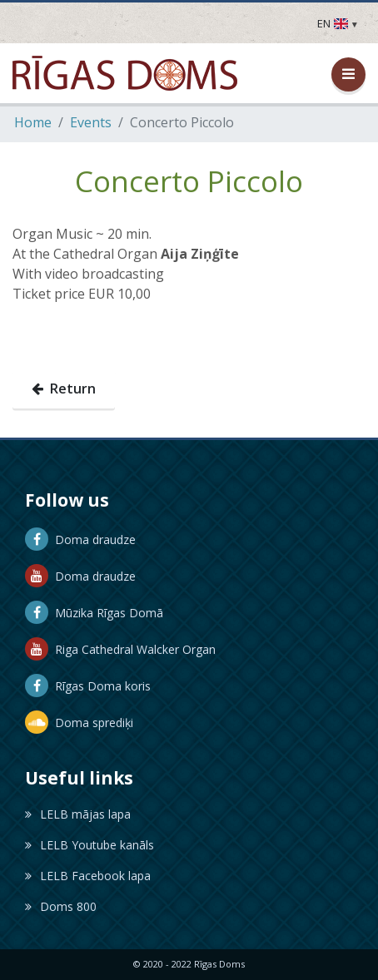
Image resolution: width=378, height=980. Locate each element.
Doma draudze (80, 539)
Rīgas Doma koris (88, 686)
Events (91, 122)
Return (64, 389)
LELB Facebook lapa (88, 876)
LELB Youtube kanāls (90, 845)
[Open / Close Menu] (348, 74)
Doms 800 (61, 906)
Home (33, 122)
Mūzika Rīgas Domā (94, 613)
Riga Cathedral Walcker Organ (120, 649)
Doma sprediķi (79, 723)
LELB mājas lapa (78, 814)
